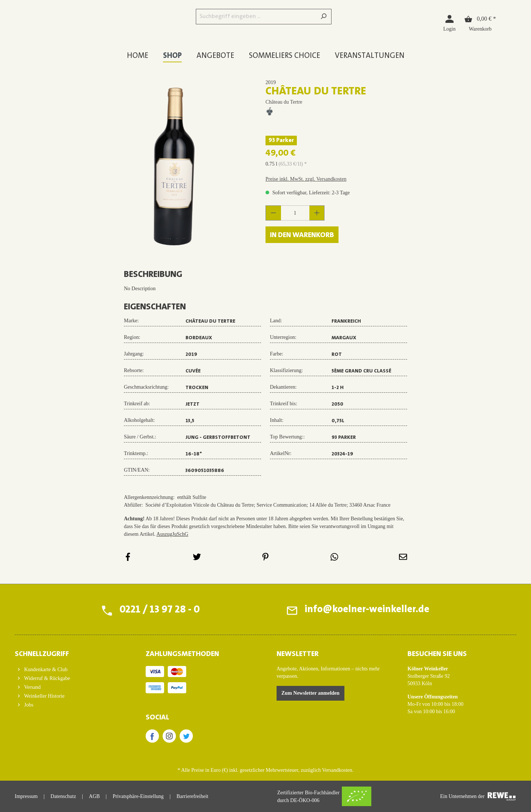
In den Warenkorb (302, 235)
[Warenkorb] (480, 23)
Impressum (26, 796)
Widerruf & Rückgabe (46, 678)
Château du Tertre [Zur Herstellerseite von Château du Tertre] (284, 102)
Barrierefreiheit (192, 796)
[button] (69, 652)
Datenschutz (63, 796)
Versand (32, 687)
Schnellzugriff (42, 654)
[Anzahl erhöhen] (317, 213)
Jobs (28, 705)
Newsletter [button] (298, 654)
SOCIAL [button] (157, 718)
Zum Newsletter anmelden (310, 693)
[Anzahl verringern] (273, 213)
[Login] (449, 23)
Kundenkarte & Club (45, 669)
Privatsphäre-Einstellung (138, 796)
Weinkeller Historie (44, 696)
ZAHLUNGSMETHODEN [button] (182, 654)
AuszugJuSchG (172, 534)
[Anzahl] (295, 213)
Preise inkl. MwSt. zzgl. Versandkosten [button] (306, 179)
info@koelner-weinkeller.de (366, 610)
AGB (94, 796)
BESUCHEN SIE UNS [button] (437, 654)
